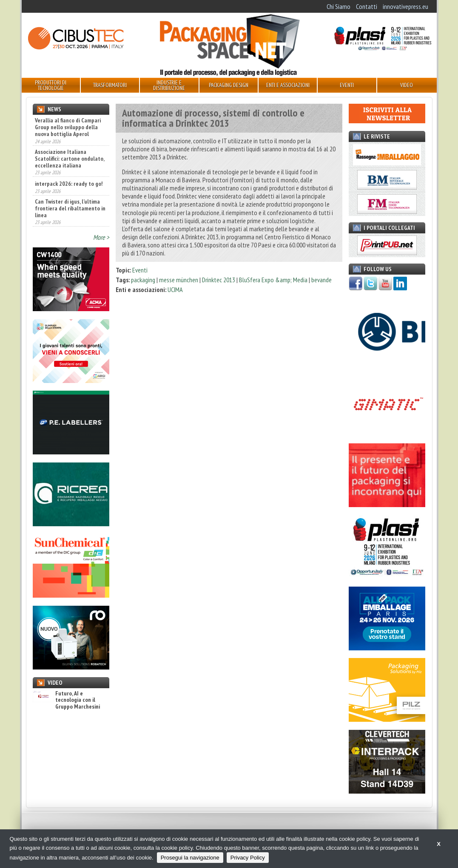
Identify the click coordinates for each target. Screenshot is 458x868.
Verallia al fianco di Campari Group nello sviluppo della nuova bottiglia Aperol (68, 127)
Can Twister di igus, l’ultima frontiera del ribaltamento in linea (70, 208)
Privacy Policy (248, 858)
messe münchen (179, 280)
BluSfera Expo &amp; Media (273, 280)
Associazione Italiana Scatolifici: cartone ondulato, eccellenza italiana (70, 159)
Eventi (140, 270)
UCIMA (175, 289)
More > (101, 237)
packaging (143, 280)
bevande (321, 280)
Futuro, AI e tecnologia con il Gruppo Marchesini (66, 700)
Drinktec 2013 (219, 280)
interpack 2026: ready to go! (69, 184)
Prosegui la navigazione (190, 858)
